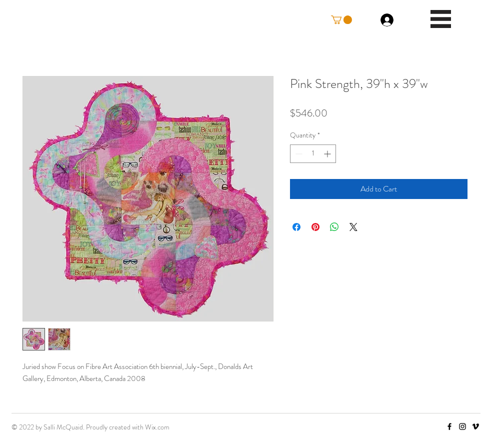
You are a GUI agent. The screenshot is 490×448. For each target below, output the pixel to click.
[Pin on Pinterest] (315, 227)
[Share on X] (353, 227)
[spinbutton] (313, 154)
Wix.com (157, 427)
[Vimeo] (475, 426)
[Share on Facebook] (296, 227)
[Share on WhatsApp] (334, 227)
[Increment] (328, 154)
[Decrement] (298, 154)
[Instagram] (462, 426)
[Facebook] (449, 426)
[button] (341, 20)
